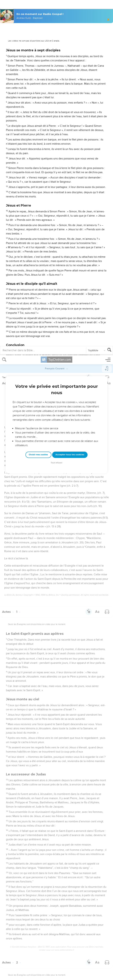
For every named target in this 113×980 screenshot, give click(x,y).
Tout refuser (56, 108)
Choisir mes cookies (38, 100)
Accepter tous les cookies (70, 99)
